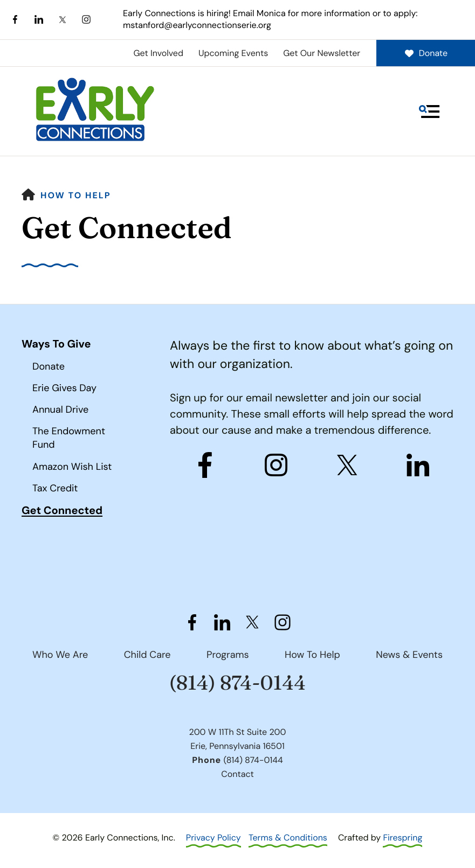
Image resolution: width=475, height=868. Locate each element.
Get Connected (62, 511)
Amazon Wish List (72, 467)
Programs (228, 655)
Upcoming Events (233, 53)
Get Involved (158, 53)
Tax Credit (55, 488)
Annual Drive (60, 409)
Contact (237, 774)
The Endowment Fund (69, 438)
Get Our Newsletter (322, 53)
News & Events (409, 655)
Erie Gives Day (64, 388)
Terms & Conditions (288, 838)
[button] (429, 112)
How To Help (76, 195)
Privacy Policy (214, 838)
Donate (426, 53)
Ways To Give (56, 344)
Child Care (147, 655)
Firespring (402, 838)
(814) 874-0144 (237, 683)
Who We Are (60, 655)
